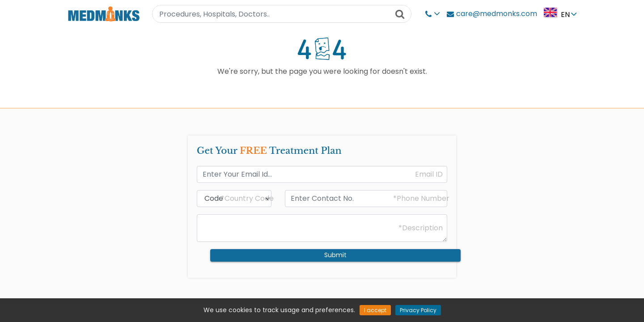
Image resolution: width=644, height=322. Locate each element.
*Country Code (247, 199)
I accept (375, 310)
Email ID (429, 174)
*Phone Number (421, 199)
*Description (421, 228)
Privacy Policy (418, 310)
